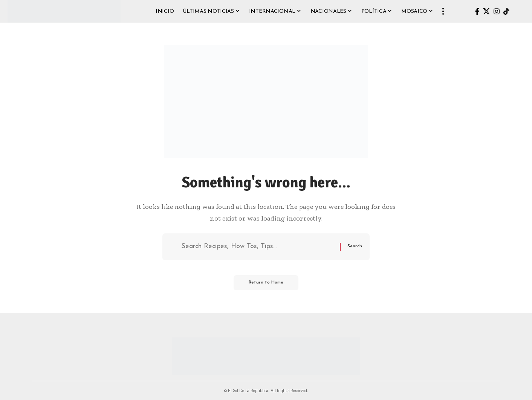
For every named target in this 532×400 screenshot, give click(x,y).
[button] (443, 11)
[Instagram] (497, 11)
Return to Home (266, 283)
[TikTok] (506, 11)
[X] (486, 11)
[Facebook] (477, 11)
